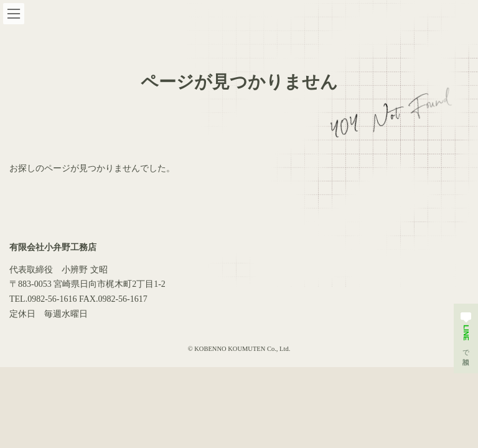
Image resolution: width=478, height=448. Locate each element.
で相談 (466, 333)
